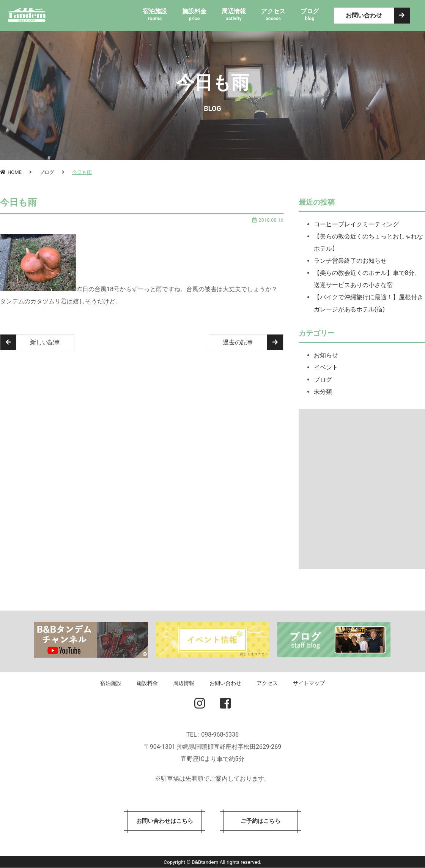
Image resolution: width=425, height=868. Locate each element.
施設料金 (147, 683)
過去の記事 (253, 342)
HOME (11, 172)
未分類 (323, 392)
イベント (326, 367)
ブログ (47, 172)
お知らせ (326, 355)
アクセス (267, 683)
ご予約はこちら (262, 821)
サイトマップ (309, 683)
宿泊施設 (111, 683)
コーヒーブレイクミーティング (356, 224)
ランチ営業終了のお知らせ (350, 261)
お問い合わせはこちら (163, 821)
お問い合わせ (378, 16)
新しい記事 (31, 342)
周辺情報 (184, 683)
